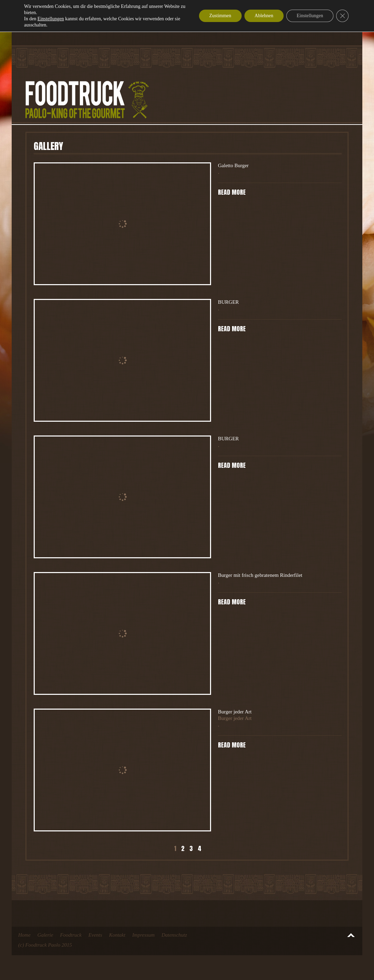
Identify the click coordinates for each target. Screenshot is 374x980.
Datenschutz (174, 935)
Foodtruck (71, 935)
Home (24, 935)
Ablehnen (264, 16)
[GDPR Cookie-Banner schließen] (342, 16)
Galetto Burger (233, 165)
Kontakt (117, 935)
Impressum (144, 935)
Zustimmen (220, 16)
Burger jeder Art (235, 712)
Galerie (45, 935)
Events (95, 935)
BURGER (228, 302)
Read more (232, 192)
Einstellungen (51, 19)
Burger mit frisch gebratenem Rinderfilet (260, 575)
